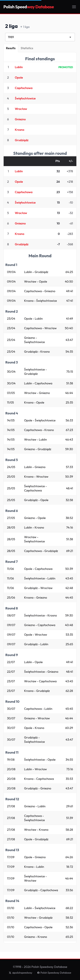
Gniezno (20, 119)
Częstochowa (24, 88)
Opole (19, 78)
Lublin (19, 67)
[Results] (11, 48)
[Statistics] (27, 48)
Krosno (19, 130)
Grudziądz (22, 140)
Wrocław (21, 109)
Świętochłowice (25, 98)
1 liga (25, 27)
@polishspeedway (20, 973)
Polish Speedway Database (54, 973)
